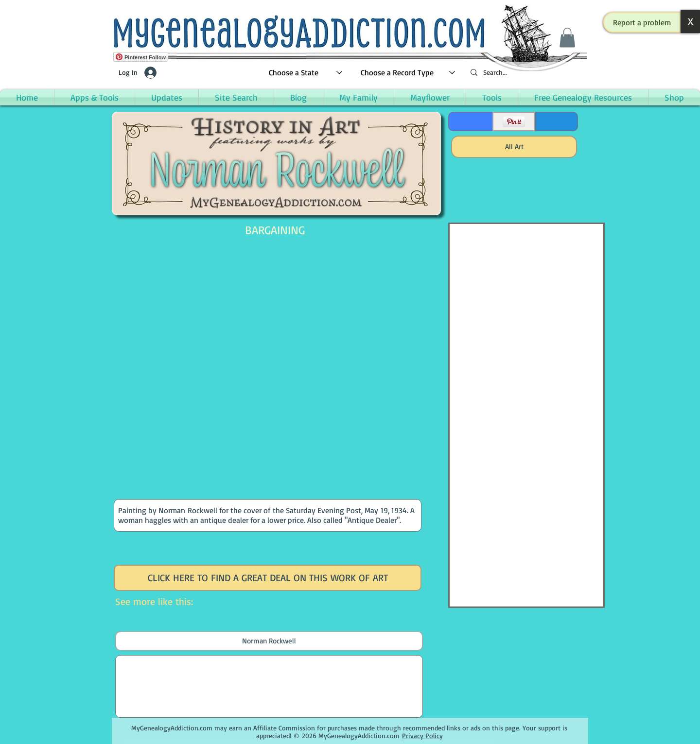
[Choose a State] (306, 73)
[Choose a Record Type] (408, 73)
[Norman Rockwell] (269, 641)
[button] (642, 22)
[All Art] (514, 147)
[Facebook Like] (470, 121)
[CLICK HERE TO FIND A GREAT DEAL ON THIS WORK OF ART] (268, 578)
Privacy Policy (422, 735)
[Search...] (525, 73)
